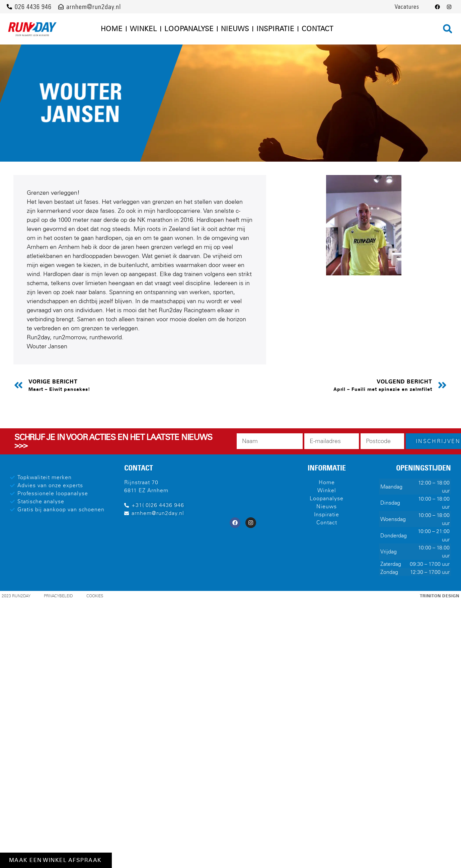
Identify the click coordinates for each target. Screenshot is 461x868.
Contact (318, 29)
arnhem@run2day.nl (94, 7)
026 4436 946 (33, 7)
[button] (448, 29)
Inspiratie (275, 29)
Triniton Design (440, 596)
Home (112, 29)
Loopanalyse (189, 29)
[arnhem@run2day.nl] (61, 7)
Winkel (143, 29)
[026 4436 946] (9, 7)
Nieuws (235, 29)
